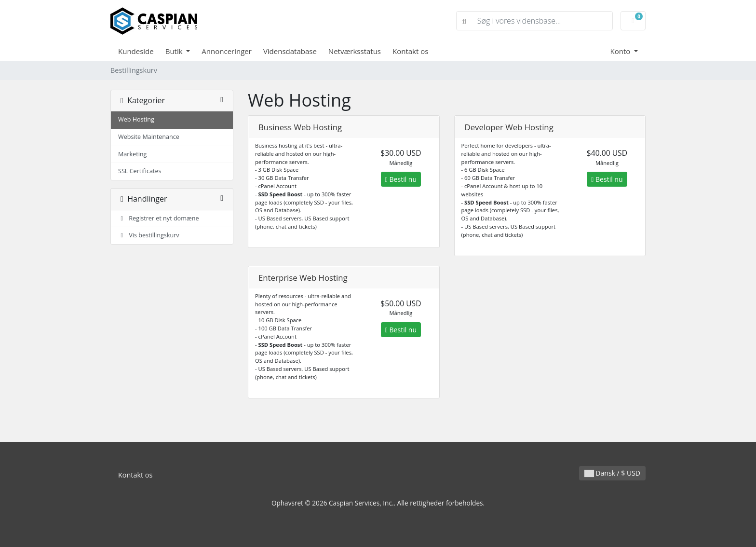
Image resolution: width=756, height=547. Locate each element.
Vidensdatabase (290, 51)
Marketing (132, 154)
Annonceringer (227, 51)
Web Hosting (136, 119)
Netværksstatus (355, 51)
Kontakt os (410, 51)
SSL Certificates (140, 171)
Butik (175, 51)
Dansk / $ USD (612, 473)
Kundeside (136, 51)
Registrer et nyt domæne (159, 218)
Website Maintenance (149, 137)
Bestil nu (401, 179)
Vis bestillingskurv (149, 235)
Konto (621, 51)
